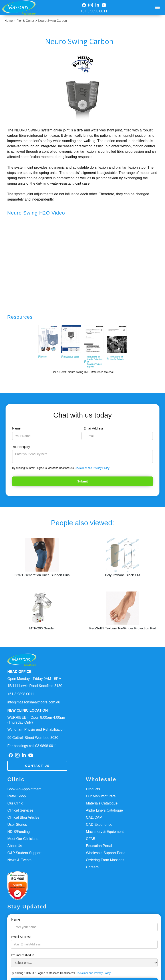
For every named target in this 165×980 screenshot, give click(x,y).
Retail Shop (17, 796)
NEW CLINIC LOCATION (28, 710)
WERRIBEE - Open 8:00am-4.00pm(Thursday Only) (36, 720)
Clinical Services (20, 810)
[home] (18, 8)
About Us (15, 846)
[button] (157, 8)
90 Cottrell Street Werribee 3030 (33, 738)
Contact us (37, 766)
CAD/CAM (94, 817)
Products (93, 789)
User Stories (17, 825)
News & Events (19, 860)
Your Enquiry (21, 447)
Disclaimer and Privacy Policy (92, 468)
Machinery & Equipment (105, 832)
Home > (10, 21)
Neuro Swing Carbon (52, 21)
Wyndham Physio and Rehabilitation (36, 729)
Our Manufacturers (101, 796)
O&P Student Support (24, 853)
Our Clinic (15, 803)
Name (16, 428)
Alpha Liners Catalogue (104, 810)
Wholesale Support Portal (106, 853)
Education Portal (99, 846)
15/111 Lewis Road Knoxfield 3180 (35, 686)
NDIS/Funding (19, 832)
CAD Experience (99, 825)
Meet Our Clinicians (23, 839)
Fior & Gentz (25, 21)
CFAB (91, 839)
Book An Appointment (24, 789)
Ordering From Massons (105, 860)
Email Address (94, 428)
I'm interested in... (24, 955)
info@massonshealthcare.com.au (34, 702)
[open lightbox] (83, 87)
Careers (92, 867)
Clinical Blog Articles (23, 817)
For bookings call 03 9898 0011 (32, 746)
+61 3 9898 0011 (94, 11)
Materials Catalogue (102, 803)
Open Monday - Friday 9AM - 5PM (34, 679)
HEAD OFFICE (19, 672)
